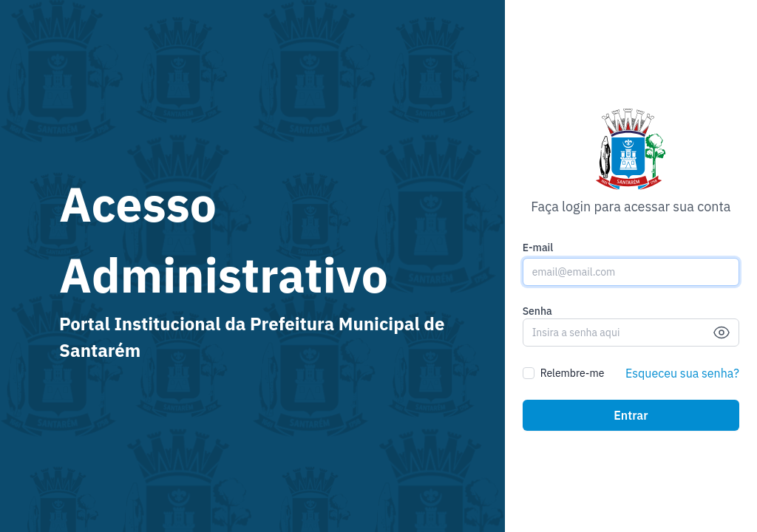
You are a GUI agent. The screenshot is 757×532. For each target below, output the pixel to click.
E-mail (538, 248)
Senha (537, 311)
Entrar (631, 415)
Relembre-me (573, 373)
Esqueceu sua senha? (682, 373)
